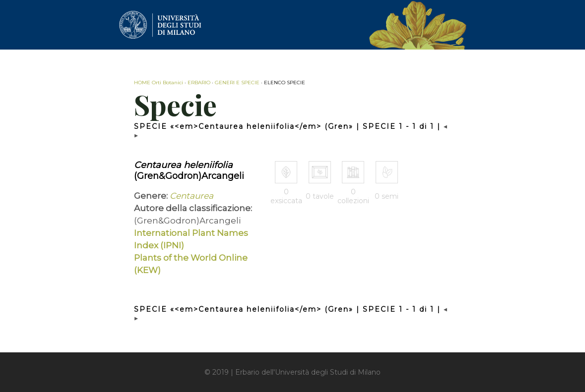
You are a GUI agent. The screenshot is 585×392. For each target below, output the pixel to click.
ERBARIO (199, 83)
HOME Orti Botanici (159, 83)
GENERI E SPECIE (237, 83)
